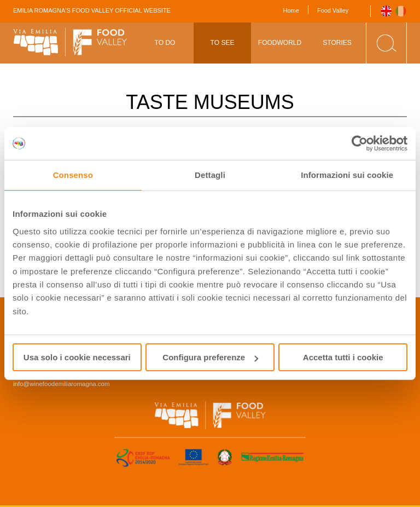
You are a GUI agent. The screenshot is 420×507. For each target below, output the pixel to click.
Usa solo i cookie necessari (77, 357)
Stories (337, 43)
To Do (165, 43)
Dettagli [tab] (210, 175)
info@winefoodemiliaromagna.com (62, 384)
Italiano (401, 11)
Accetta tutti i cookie (343, 357)
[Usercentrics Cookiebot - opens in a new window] (360, 143)
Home (291, 10)
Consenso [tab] (73, 175)
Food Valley (333, 10)
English (386, 11)
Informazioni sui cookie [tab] (347, 175)
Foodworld (280, 43)
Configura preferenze (210, 357)
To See (223, 43)
